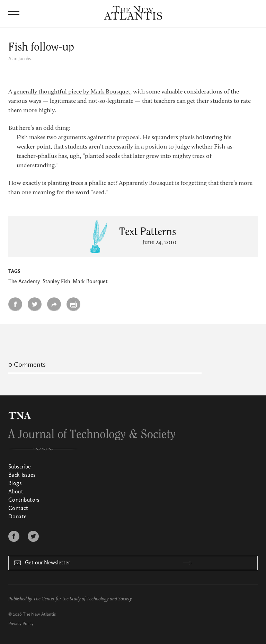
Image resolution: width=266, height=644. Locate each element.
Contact (18, 509)
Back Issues (22, 475)
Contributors (24, 500)
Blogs (15, 484)
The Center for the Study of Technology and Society (83, 599)
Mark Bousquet (90, 282)
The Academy (24, 282)
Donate (17, 517)
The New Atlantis (39, 614)
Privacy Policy (21, 624)
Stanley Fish (56, 282)
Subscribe (20, 467)
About (16, 492)
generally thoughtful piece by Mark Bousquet (72, 92)
